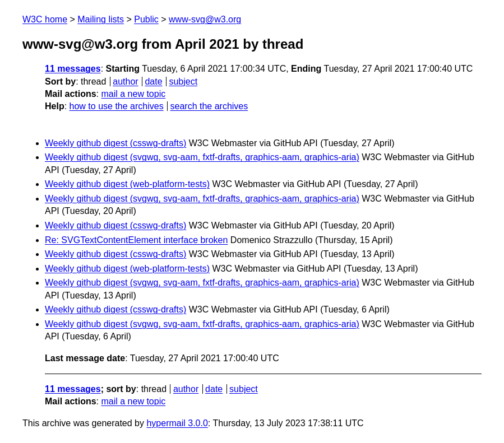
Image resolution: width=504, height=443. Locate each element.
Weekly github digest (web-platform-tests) (127, 184)
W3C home (45, 19)
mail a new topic (133, 94)
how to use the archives (117, 106)
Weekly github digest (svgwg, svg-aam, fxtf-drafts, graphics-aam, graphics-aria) (202, 157)
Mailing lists (101, 19)
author (125, 81)
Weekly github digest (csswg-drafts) (115, 143)
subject (183, 81)
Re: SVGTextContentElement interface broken (136, 240)
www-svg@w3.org (205, 19)
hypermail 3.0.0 (177, 423)
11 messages (73, 69)
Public (146, 19)
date (153, 81)
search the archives (209, 106)
